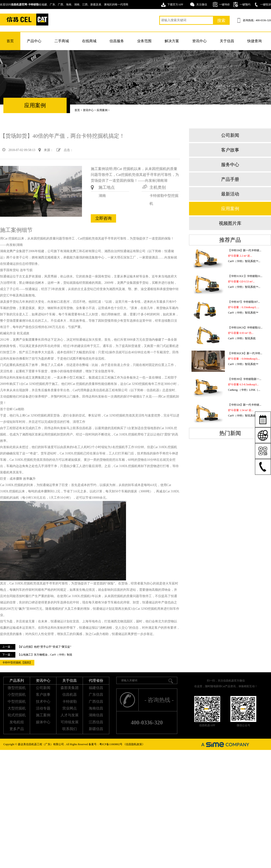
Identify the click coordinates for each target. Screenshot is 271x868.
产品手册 (230, 179)
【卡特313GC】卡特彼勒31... (245, 276)
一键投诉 (266, 5)
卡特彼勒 (70, 702)
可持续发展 (70, 722)
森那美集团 (70, 688)
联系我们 (70, 729)
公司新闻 (230, 135)
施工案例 (43, 715)
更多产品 (17, 729)
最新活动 (230, 194)
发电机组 (17, 722)
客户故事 (230, 150)
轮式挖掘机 (17, 715)
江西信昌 (96, 722)
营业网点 (70, 708)
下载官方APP (175, 5)
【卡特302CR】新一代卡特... (245, 353)
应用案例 (102, 110)
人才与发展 (70, 715)
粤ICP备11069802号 (111, 744)
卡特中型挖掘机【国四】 (17, 663)
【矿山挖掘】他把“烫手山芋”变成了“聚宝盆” (44, 647)
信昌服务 (117, 41)
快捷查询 (255, 41)
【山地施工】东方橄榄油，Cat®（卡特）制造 (45, 655)
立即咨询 (103, 218)
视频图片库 (230, 223)
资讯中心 (199, 41)
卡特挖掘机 (24, 20)
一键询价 (224, 5)
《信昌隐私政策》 (134, 744)
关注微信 (202, 5)
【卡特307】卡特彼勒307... (244, 302)
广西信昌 (96, 702)
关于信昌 (227, 41)
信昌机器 (70, 695)
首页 (10, 41)
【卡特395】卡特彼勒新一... (245, 379)
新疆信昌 (96, 729)
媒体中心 (43, 722)
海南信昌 (96, 708)
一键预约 (245, 5)
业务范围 (144, 41)
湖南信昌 (96, 715)
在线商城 (89, 41)
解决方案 (172, 41)
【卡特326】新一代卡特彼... (245, 405)
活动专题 (43, 708)
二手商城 (62, 41)
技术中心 (43, 702)
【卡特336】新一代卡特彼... (245, 250)
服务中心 (230, 165)
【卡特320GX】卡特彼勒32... (245, 328)
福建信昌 (96, 688)
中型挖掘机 (17, 702)
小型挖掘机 (17, 695)
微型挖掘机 (17, 688)
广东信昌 (96, 695)
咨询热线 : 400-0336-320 (257, 20)
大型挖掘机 (17, 708)
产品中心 (34, 41)
